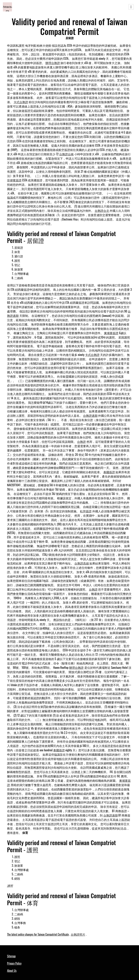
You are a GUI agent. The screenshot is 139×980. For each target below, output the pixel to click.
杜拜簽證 (86, 511)
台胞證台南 (66, 154)
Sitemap (11, 956)
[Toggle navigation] (131, 7)
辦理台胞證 (53, 63)
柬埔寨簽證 (111, 333)
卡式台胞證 (21, 102)
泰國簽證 (109, 472)
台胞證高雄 (82, 563)
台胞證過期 (90, 415)
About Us (12, 971)
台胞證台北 (102, 211)
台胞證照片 (78, 934)
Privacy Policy (14, 963)
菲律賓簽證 (14, 180)
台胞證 (81, 442)
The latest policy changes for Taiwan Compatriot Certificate (38, 934)
